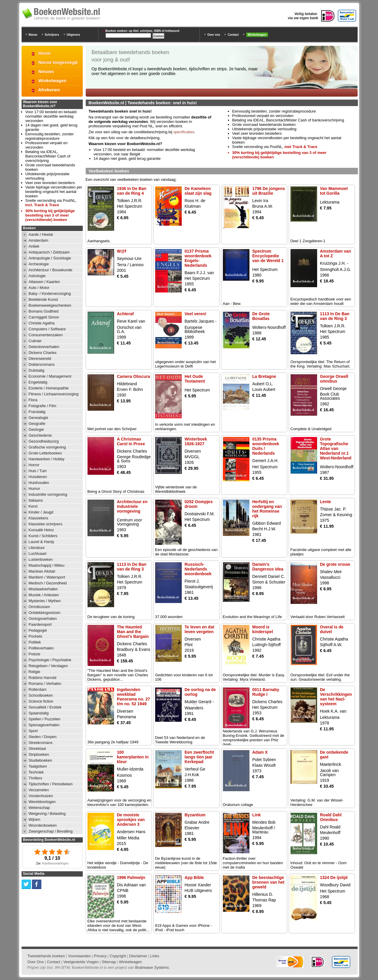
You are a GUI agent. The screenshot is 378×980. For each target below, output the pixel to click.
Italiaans (36, 500)
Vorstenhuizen (41, 796)
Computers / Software (47, 329)
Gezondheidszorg (44, 441)
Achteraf (125, 314)
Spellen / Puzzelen (45, 719)
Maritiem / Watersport (47, 577)
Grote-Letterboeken (45, 453)
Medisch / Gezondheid (48, 583)
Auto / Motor (39, 288)
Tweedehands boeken (46, 956)
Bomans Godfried (44, 311)
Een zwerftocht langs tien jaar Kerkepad (199, 757)
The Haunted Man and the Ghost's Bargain (133, 632)
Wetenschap (39, 808)
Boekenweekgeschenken (50, 305)
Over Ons (36, 962)
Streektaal (37, 749)
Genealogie (39, 418)
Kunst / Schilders (43, 536)
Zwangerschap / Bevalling (51, 831)
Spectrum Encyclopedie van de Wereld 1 (268, 256)
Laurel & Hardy (42, 542)
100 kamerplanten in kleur (133, 757)
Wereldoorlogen (42, 802)
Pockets (35, 636)
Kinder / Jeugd (41, 512)
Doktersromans (42, 364)
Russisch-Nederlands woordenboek (198, 569)
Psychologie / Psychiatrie (50, 660)
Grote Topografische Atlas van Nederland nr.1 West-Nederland (336, 448)
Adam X (260, 752)
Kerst (33, 506)
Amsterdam (38, 240)
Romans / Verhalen (45, 684)
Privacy (100, 956)
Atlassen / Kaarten (44, 282)
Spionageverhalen (44, 725)
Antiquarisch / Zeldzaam (49, 252)
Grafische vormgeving (47, 447)
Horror (34, 465)
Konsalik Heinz (41, 530)
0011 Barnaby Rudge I (266, 692)
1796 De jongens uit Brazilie (269, 191)
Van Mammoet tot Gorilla (334, 191)
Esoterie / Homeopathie (49, 388)
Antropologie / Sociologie (50, 258)
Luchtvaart (38, 554)
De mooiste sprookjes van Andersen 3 (131, 820)
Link (257, 815)
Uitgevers (74, 35)
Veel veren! (196, 314)
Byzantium (195, 815)
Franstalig (37, 412)
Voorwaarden (79, 956)
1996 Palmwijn (131, 877)
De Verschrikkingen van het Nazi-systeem (336, 697)
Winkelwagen (257, 35)
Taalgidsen (38, 766)
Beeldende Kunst (43, 299)
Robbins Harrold (43, 678)
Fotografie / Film (43, 406)
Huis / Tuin (38, 471)
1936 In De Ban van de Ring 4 (132, 191)
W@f (122, 251)
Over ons (214, 35)
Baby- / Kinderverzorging (50, 294)
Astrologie (37, 276)
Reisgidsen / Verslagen (48, 666)
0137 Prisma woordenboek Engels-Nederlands (198, 258)
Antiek (34, 246)
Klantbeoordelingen (55, 863)
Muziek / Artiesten (44, 595)
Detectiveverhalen (44, 347)
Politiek (35, 642)
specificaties (184, 132)
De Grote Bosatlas (261, 316)
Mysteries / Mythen (45, 601)
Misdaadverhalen (43, 589)
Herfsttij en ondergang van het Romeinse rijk (267, 509)
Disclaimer (138, 956)
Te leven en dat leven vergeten (199, 629)
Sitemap (109, 962)
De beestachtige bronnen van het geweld (269, 882)
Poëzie (35, 654)
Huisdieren (38, 477)
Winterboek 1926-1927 (196, 441)
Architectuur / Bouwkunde (51, 270)
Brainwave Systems (152, 967)
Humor (34, 489)
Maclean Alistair (42, 571)
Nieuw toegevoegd (58, 62)
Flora (33, 400)
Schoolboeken (41, 695)
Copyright (118, 956)
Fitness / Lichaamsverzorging (54, 394)
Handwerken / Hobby (47, 459)
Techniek (36, 772)
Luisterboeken (41, 559)
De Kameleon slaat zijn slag (198, 191)
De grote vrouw (335, 564)
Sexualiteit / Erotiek (45, 707)
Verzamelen (39, 790)
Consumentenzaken (46, 335)
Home (45, 53)
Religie (35, 672)
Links (155, 956)
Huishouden (39, 483)
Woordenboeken (43, 825)
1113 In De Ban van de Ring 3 (335, 316)
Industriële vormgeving (48, 494)
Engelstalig (38, 382)
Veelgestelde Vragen (81, 962)
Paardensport (40, 624)
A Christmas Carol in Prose (131, 441)
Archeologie (39, 264)
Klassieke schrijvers (46, 524)
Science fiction (41, 701)
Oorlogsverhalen (43, 619)
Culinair (35, 341)
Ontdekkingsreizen (45, 613)
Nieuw (33, 35)
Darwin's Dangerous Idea (268, 567)
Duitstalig (36, 370)
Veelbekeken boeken (109, 171)
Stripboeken (39, 754)
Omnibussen (39, 607)
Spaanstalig (39, 713)
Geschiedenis (40, 435)
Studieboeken (40, 760)
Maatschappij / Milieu (47, 565)
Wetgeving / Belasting (47, 814)
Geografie (37, 424)
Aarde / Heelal (41, 234)
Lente (326, 502)
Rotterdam (38, 689)
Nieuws (46, 71)
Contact (233, 35)
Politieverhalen (41, 648)
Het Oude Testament (195, 379)
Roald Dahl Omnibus (331, 817)
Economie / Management (50, 376)
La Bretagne (264, 376)
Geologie (36, 429)
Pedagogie (38, 630)
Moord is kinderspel (263, 629)
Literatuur (37, 548)
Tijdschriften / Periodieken (51, 784)
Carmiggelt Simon (44, 317)
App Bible (194, 877)
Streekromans (41, 743)
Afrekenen (49, 90)
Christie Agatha (42, 323)
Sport (33, 731)
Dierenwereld (40, 359)
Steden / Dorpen (43, 737)
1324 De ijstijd (334, 877)
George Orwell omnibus (334, 379)
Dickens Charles (43, 353)
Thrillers (35, 778)
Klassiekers (38, 518)
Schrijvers (52, 35)
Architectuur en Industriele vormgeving (132, 506)
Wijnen (35, 819)
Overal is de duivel (332, 629)
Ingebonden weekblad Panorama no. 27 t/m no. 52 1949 (134, 697)
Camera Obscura (134, 376)
